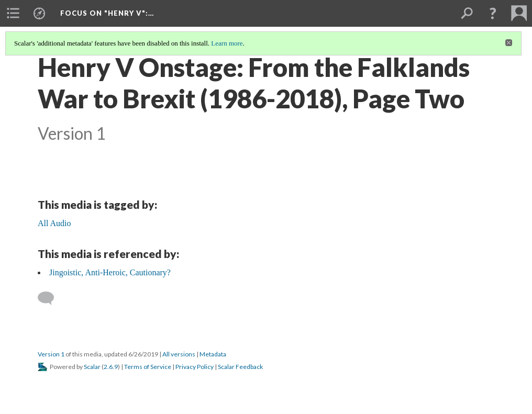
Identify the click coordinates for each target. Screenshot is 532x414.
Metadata (213, 354)
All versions (179, 354)
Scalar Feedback (240, 367)
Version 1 (51, 354)
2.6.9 (111, 367)
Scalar (92, 367)
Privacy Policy (195, 367)
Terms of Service (148, 367)
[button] (493, 13)
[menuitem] (13, 13)
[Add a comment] (51, 298)
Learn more (227, 43)
